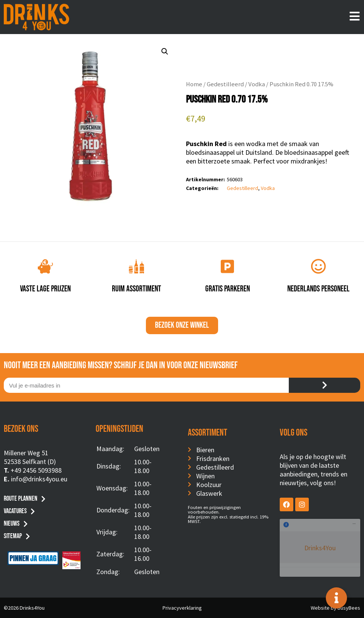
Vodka (257, 84)
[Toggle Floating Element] (336, 598)
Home (194, 84)
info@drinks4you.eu (39, 479)
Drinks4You (311, 530)
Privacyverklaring (182, 608)
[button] (165, 51)
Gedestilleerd (225, 84)
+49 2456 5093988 (36, 470)
